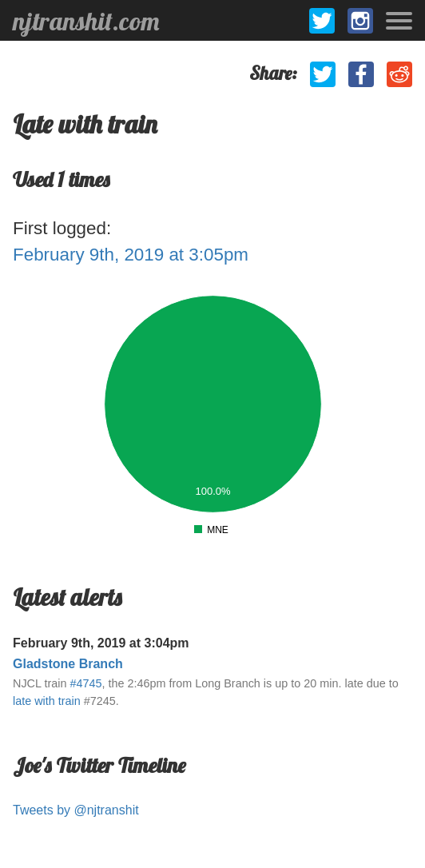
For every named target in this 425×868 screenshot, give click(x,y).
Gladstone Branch (68, 664)
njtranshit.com (86, 21)
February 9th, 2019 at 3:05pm (131, 255)
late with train (47, 701)
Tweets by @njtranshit (76, 810)
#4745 (85, 683)
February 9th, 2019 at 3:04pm (101, 643)
